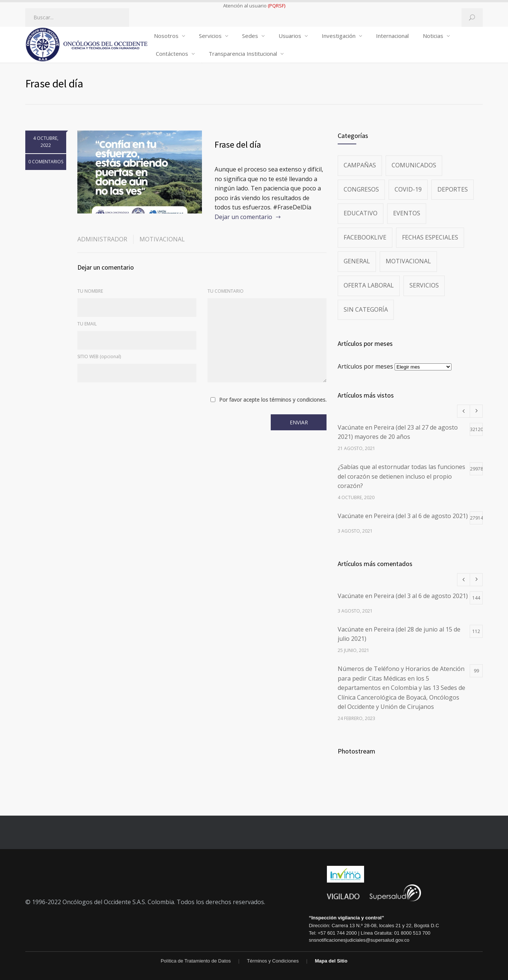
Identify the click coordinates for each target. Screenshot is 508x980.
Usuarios (290, 36)
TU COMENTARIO (226, 291)
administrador (102, 239)
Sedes (250, 36)
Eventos (407, 213)
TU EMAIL (87, 324)
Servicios (210, 36)
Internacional (392, 36)
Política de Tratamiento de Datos (196, 961)
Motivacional (162, 239)
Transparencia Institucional (243, 54)
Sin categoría (366, 309)
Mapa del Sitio (331, 961)
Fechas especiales (430, 237)
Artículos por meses (365, 366)
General (357, 261)
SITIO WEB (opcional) (99, 356)
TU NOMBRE (90, 291)
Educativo (361, 213)
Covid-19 (408, 189)
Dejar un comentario (243, 217)
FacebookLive (365, 237)
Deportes (453, 189)
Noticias (433, 36)
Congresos (361, 189)
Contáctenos (172, 54)
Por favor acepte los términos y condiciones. (273, 400)
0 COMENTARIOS (46, 162)
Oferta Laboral (369, 285)
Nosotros (166, 36)
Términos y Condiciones (273, 961)
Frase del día (238, 144)
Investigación (339, 36)
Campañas (360, 165)
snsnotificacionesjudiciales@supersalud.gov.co (359, 940)
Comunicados (414, 165)
